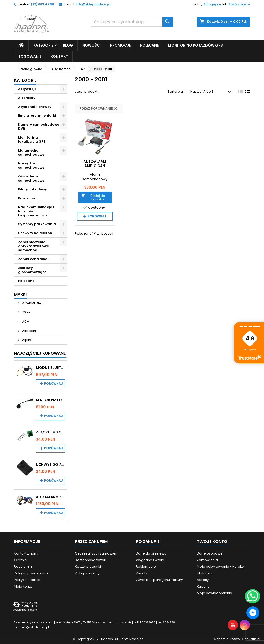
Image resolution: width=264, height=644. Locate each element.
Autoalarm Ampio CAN (95, 164)
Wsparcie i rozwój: (237, 639)
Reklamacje (146, 567)
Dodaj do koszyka (93, 197)
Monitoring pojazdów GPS (195, 45)
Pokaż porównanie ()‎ (99, 108)
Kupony (203, 586)
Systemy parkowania (37, 224)
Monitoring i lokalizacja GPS (32, 139)
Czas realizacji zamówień (96, 553)
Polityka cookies (27, 580)
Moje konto (23, 586)
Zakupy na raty (87, 573)
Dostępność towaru (91, 560)
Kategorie (43, 45)
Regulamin (23, 567)
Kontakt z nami (26, 553)
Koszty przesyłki (88, 567)
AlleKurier (32, 610)
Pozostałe (27, 198)
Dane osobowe (210, 553)
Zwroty (142, 573)
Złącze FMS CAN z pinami (50, 432)
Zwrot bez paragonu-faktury (159, 580)
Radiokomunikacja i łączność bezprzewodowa (36, 211)
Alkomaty (27, 98)
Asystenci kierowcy (35, 107)
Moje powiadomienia (215, 593)
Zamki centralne (33, 259)
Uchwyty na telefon (35, 233)
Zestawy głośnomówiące (32, 270)
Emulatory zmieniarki (37, 116)
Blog (68, 45)
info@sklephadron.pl (93, 4)
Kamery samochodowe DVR (39, 126)
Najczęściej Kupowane (40, 353)
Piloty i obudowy (33, 189)
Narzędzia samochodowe (31, 165)
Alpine (27, 340)
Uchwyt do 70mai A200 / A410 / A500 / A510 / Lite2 (50, 465)
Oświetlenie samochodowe (31, 178)
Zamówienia (207, 560)
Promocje (120, 45)
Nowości (91, 45)
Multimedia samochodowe (31, 152)
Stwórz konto (239, 4)
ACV (25, 321)
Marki (20, 294)
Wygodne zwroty (150, 560)
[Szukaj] (132, 22)
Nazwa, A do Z (212, 92)
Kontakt (59, 56)
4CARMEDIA (31, 303)
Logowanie (30, 56)
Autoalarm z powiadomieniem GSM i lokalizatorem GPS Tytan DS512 (50, 497)
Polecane (149, 45)
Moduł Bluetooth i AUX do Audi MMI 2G (50, 368)
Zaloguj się (212, 4)
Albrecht (29, 331)
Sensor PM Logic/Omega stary (50, 400)
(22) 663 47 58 (42, 4)
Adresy (203, 580)
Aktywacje (27, 89)
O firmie (20, 560)
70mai (27, 312)
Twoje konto (212, 541)
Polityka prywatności (31, 573)
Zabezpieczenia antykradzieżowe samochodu (33, 246)
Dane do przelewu (151, 553)
